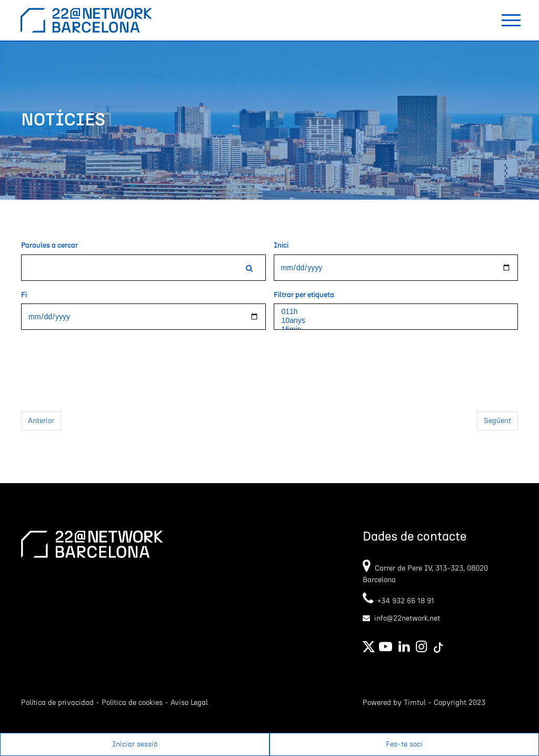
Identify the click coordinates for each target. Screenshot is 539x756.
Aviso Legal (189, 703)
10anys (396, 321)
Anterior (41, 421)
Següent (497, 421)
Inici (281, 246)
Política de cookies (132, 703)
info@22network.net (407, 618)
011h (396, 312)
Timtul (415, 703)
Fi (24, 295)
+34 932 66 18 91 (398, 601)
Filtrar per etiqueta (304, 295)
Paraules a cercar (49, 246)
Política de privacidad (57, 703)
